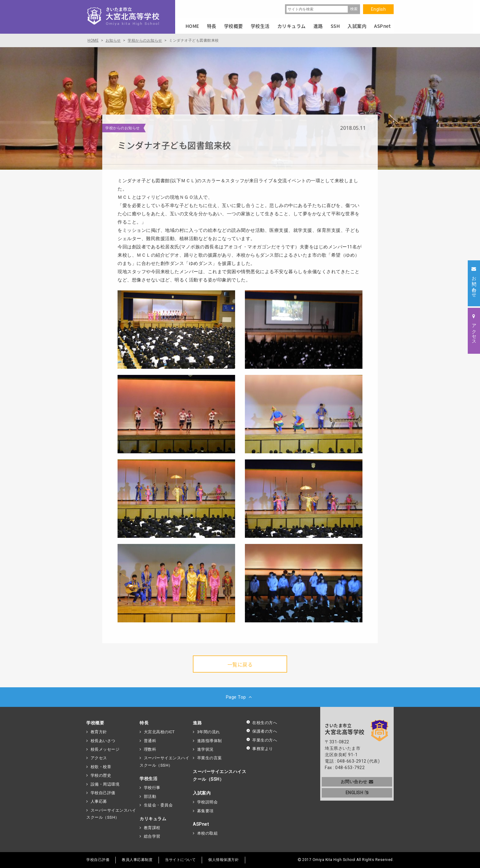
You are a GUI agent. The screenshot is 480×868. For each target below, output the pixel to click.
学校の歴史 (101, 775)
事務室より (260, 749)
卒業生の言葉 (210, 758)
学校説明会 (208, 802)
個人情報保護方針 (223, 860)
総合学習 (152, 836)
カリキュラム (153, 819)
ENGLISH (357, 793)
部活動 (150, 796)
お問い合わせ (357, 782)
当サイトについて (180, 860)
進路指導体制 (210, 741)
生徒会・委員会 (158, 805)
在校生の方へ (262, 723)
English (379, 9)
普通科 (150, 741)
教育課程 (152, 828)
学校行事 (152, 788)
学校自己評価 (103, 793)
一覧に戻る (240, 664)
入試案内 (202, 793)
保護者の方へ (262, 731)
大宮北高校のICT (159, 732)
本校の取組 (208, 833)
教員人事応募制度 (137, 860)
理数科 (150, 749)
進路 (197, 723)
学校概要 (95, 723)
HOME (192, 26)
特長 (144, 723)
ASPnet (201, 824)
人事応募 (99, 801)
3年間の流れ (209, 732)
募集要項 (205, 811)
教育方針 (99, 732)
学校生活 (148, 779)
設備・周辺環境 (105, 784)
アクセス (99, 758)
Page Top (240, 697)
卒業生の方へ (262, 740)
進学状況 (205, 749)
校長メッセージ (105, 749)
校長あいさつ (103, 741)
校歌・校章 (101, 767)
